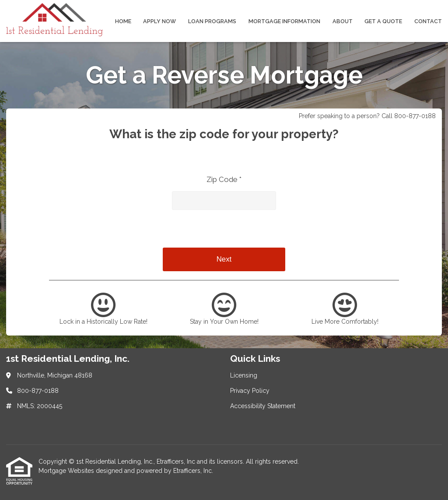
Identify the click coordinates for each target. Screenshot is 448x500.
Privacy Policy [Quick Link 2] (250, 391)
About (343, 21)
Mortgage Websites (67, 471)
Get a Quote (383, 21)
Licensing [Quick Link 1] (244, 375)
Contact (428, 21)
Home (123, 21)
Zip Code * (224, 179)
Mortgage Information (284, 21)
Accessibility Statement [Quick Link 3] (263, 406)
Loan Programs (212, 21)
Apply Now (159, 21)
